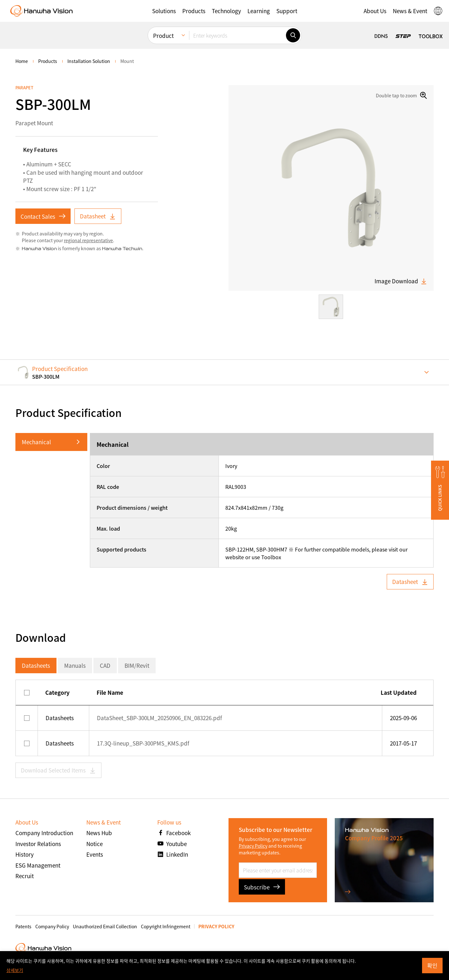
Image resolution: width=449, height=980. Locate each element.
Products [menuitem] (48, 61)
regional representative (88, 240)
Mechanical (36, 442)
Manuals (75, 665)
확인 (432, 965)
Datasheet (98, 216)
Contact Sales (43, 216)
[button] (164, 11)
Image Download (401, 281)
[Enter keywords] (237, 35)
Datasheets (36, 665)
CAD (105, 665)
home (22, 61)
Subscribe (262, 887)
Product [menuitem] (163, 35)
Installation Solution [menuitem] (89, 61)
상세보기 (15, 970)
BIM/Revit (137, 665)
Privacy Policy (253, 846)
